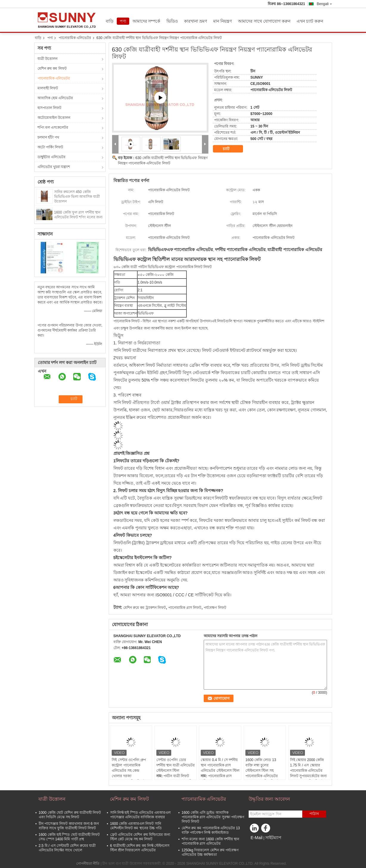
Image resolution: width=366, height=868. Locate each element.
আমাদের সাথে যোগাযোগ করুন (264, 21)
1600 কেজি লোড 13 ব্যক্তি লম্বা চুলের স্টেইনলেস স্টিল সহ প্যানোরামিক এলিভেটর (262, 768)
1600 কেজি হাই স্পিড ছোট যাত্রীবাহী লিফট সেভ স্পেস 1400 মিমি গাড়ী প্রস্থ (69, 837)
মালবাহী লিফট (48, 88)
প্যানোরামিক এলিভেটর (75, 38)
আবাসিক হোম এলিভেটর (55, 98)
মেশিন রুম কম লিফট (52, 69)
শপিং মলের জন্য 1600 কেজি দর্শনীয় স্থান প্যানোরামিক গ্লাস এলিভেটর (211, 841)
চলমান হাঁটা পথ (49, 137)
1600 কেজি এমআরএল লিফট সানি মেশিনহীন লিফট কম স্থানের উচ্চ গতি (136, 826)
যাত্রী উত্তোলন (47, 59)
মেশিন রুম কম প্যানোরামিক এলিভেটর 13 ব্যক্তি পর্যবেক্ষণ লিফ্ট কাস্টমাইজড (211, 830)
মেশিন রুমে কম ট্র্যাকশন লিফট (145, 608)
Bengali (324, 4)
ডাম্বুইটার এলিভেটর (52, 157)
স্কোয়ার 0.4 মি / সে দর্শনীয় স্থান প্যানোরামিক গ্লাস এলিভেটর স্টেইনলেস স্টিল (220, 765)
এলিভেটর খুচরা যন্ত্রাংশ (54, 167)
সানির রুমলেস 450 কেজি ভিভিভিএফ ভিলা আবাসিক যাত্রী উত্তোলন (77, 197)
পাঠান (314, 814)
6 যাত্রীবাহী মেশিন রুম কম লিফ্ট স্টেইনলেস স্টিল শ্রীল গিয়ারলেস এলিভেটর (140, 848)
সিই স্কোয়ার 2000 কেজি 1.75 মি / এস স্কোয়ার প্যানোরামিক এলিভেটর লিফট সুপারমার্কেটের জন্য (309, 768)
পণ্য (123, 21)
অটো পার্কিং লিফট (50, 147)
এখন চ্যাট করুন (310, 21)
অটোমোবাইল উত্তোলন (54, 118)
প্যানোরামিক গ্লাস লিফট (185, 608)
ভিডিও (172, 21)
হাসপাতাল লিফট (49, 108)
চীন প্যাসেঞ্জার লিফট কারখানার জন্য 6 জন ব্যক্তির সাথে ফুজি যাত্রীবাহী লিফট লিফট (69, 826)
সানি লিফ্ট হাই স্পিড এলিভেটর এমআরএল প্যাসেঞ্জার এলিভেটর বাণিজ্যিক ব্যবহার (141, 815)
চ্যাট (230, 149)
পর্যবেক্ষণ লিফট (215, 608)
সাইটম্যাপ (273, 838)
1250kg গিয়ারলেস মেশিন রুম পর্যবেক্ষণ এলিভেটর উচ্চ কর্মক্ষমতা (210, 852)
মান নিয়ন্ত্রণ (222, 21)
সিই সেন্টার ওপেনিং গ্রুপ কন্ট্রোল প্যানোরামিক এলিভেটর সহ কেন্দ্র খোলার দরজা (129, 768)
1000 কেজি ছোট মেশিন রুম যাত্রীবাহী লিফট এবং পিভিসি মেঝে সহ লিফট (70, 815)
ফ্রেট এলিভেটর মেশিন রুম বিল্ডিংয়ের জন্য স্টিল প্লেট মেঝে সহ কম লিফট (140, 837)
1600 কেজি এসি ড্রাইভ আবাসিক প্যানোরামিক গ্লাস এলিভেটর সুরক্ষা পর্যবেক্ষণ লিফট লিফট (213, 817)
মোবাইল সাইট (260, 845)
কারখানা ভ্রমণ (196, 21)
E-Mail (257, 838)
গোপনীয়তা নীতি (88, 864)
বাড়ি (110, 21)
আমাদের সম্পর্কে (147, 21)
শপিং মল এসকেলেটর (53, 127)
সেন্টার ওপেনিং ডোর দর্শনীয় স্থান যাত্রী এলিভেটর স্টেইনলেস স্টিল (176, 765)
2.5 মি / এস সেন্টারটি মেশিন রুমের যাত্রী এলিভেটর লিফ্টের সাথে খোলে (67, 848)
